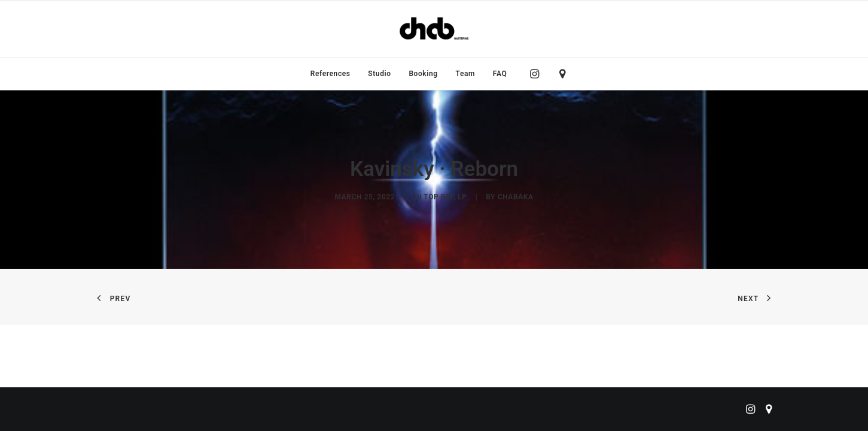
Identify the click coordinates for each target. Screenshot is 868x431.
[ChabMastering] (434, 29)
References (331, 74)
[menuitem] (331, 74)
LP (462, 197)
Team (466, 74)
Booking (423, 74)
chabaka (516, 197)
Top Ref (438, 197)
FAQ (500, 74)
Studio (379, 74)
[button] (537, 74)
